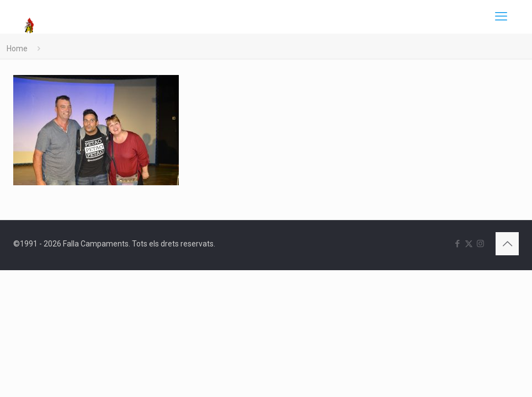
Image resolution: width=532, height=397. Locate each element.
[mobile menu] (501, 17)
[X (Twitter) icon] (469, 244)
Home (17, 49)
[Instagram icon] (480, 244)
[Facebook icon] (457, 244)
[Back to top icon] (507, 244)
